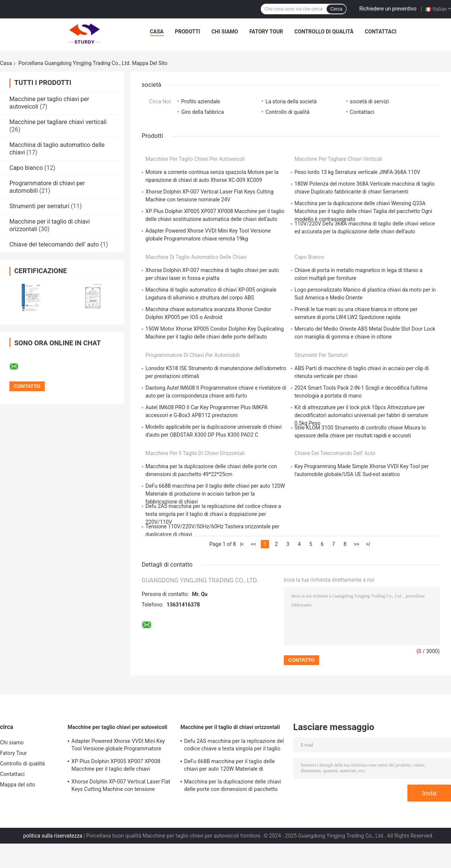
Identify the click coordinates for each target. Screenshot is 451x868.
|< (242, 544)
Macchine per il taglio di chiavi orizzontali (195, 453)
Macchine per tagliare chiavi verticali (58, 122)
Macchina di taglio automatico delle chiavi (196, 257)
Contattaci (381, 32)
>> (356, 544)
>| (368, 544)
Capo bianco (26, 168)
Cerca (336, 9)
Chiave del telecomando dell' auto (54, 244)
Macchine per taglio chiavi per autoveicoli (195, 159)
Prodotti (188, 32)
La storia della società (291, 101)
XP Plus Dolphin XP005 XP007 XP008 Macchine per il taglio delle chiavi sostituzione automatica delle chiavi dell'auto (116, 766)
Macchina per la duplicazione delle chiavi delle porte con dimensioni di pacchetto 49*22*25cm (233, 786)
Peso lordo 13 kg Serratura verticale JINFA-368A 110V (357, 172)
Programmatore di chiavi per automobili (193, 355)
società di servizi (369, 101)
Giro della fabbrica (203, 112)
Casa (157, 32)
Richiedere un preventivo (388, 9)
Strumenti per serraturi (39, 206)
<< (253, 544)
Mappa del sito (17, 785)
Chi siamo (225, 32)
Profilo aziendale (201, 101)
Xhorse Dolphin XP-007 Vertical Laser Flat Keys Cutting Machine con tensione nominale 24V (121, 786)
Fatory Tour (266, 32)
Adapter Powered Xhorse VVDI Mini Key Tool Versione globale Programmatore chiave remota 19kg (118, 746)
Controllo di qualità (324, 32)
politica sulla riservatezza (53, 836)
